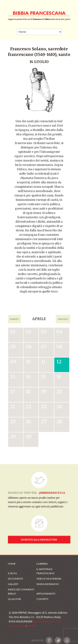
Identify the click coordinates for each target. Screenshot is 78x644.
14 (28, 377)
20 (59, 392)
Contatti (42, 599)
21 (13, 407)
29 (13, 436)
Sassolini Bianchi (48, 584)
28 (59, 421)
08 (59, 347)
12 (59, 362)
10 (28, 362)
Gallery (13, 584)
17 (13, 392)
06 (29, 347)
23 (44, 407)
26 (28, 421)
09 (13, 362)
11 (43, 362)
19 (43, 392)
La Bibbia (42, 564)
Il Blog (12, 573)
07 (44, 347)
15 (43, 377)
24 (59, 407)
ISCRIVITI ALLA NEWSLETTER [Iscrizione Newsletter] (39, 540)
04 (59, 332)
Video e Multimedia (49, 579)
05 (13, 347)
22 (28, 407)
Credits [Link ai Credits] (32, 626)
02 (28, 332)
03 (44, 332)
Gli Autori (14, 599)
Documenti (15, 579)
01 (13, 332)
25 (13, 421)
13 (13, 377)
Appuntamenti (46, 594)
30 (28, 436)
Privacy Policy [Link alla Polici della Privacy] (17, 626)
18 (28, 392)
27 (44, 421)
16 (59, 377)
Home (12, 564)
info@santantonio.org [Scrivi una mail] (47, 621)
